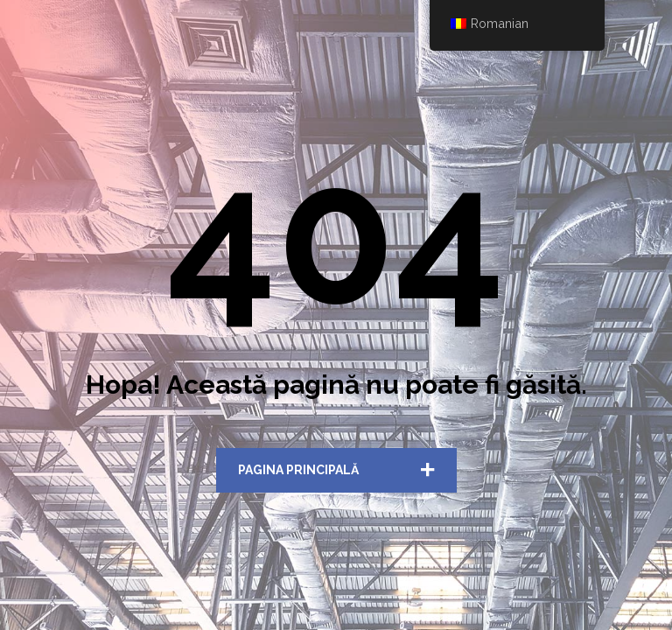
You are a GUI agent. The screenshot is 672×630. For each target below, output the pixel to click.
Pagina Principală (298, 470)
